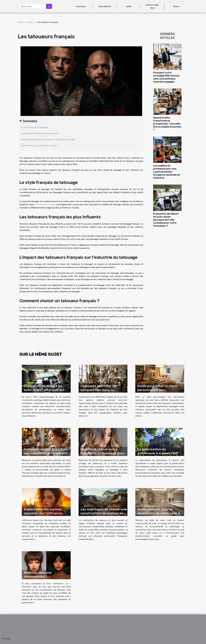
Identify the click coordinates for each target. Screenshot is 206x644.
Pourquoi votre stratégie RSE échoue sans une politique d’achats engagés (166, 77)
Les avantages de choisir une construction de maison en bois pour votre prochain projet (104, 515)
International (105, 6)
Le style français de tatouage (34, 127)
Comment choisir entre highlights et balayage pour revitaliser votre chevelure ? (103, 453)
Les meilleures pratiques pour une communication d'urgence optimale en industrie (167, 172)
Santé (129, 6)
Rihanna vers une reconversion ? (38, 575)
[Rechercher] (32, 6)
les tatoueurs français (45, 204)
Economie (81, 6)
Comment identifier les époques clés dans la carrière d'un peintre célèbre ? (103, 392)
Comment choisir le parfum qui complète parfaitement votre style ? (46, 453)
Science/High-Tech (152, 6)
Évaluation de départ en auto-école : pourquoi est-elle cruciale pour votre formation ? (166, 220)
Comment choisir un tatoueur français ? (39, 145)
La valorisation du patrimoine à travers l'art (158, 451)
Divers (176, 6)
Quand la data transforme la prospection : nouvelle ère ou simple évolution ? (167, 124)
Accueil (21, 22)
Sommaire (30, 121)
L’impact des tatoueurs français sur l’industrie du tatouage (48, 139)
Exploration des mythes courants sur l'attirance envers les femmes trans (43, 513)
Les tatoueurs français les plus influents (40, 133)
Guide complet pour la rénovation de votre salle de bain (159, 513)
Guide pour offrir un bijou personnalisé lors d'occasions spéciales (157, 390)
